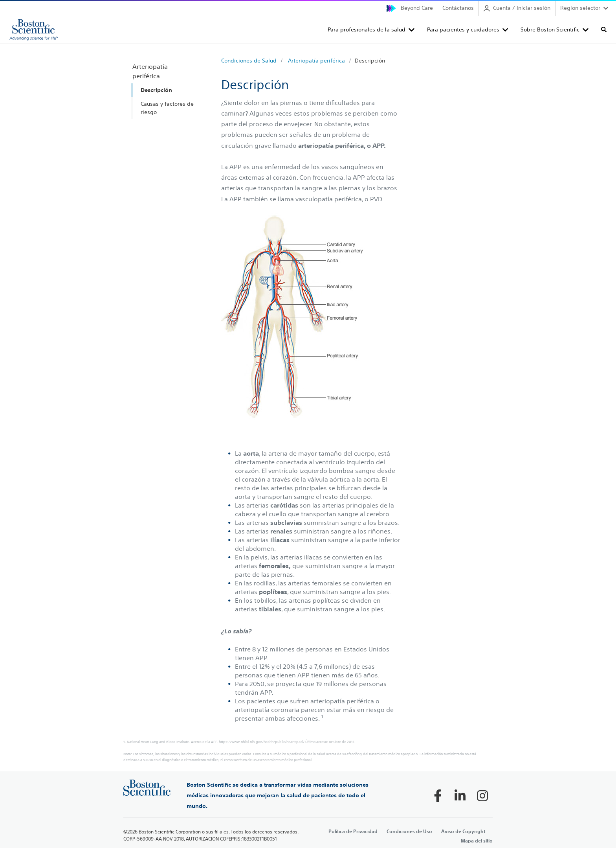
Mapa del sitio (477, 841)
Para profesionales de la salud (367, 29)
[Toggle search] (604, 29)
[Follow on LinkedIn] (460, 796)
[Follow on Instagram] (482, 796)
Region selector (580, 8)
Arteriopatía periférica (316, 61)
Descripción (370, 61)
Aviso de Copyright (463, 831)
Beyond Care (417, 8)
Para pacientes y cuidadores (463, 29)
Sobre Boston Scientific (550, 29)
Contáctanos (458, 8)
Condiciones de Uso (409, 831)
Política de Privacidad (353, 831)
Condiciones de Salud (249, 61)
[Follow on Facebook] (438, 796)
